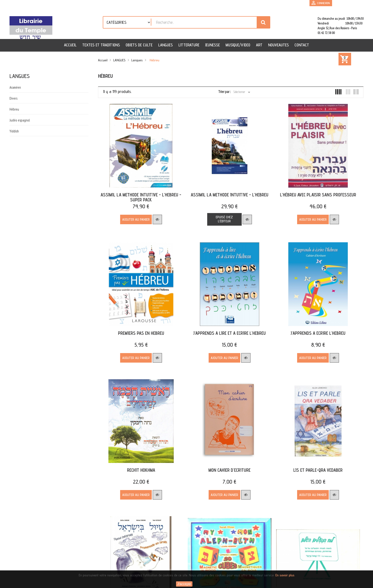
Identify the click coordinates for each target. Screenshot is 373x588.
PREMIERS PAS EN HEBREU (140, 330)
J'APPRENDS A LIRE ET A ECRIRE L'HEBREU (227, 330)
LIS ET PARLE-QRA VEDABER (314, 465)
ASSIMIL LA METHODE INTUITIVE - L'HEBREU (227, 193)
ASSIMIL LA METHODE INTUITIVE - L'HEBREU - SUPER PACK (140, 196)
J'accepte (184, 584)
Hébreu (14, 109)
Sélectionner (243, 92)
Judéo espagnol (20, 120)
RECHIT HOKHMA (140, 465)
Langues (20, 76)
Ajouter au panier (135, 218)
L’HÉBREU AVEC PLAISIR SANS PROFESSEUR (314, 193)
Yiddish (14, 131)
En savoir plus (285, 575)
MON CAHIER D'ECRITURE (227, 465)
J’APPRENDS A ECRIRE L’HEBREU (314, 330)
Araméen (15, 87)
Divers (13, 98)
